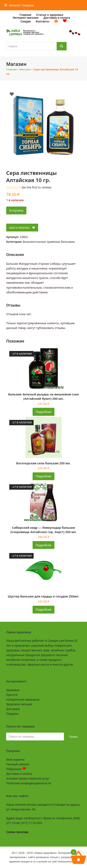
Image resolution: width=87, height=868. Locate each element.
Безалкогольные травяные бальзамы (49, 242)
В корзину (16, 210)
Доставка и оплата (19, 774)
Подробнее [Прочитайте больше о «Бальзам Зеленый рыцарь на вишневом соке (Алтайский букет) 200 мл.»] (43, 412)
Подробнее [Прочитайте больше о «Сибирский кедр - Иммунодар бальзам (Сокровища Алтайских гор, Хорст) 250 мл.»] (43, 545)
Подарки (12, 714)
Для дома (13, 709)
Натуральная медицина (23, 699)
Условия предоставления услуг (28, 778)
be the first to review (37, 187)
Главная (11, 69)
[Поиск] (62, 46)
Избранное (16, 769)
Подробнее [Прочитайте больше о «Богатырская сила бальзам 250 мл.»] (43, 476)
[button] (19, 5)
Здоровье (13, 690)
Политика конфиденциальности (29, 783)
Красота (12, 695)
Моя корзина (15, 759)
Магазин (25, 69)
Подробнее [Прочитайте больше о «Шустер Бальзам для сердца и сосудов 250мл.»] (43, 609)
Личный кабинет (18, 764)
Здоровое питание (19, 704)
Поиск (73, 737)
